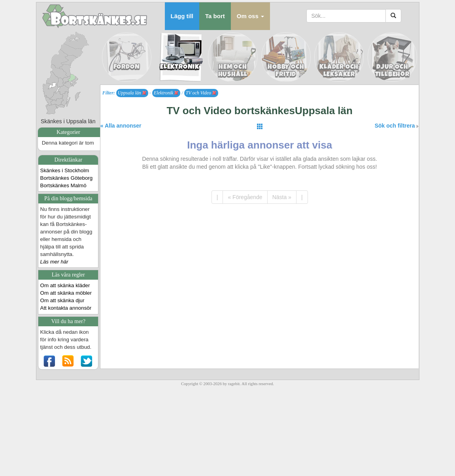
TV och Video (201, 93)
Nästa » (282, 197)
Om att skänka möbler (66, 293)
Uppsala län (132, 93)
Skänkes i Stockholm (65, 170)
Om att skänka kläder (65, 285)
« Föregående (245, 197)
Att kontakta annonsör (66, 308)
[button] (250, 16)
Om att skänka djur (62, 300)
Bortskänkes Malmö (63, 185)
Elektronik (166, 93)
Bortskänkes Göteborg (67, 178)
